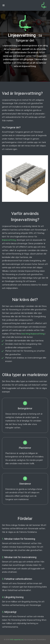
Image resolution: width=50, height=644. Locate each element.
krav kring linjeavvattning (33, 334)
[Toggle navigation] (4, 5)
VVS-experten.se (17, 640)
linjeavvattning (9, 240)
